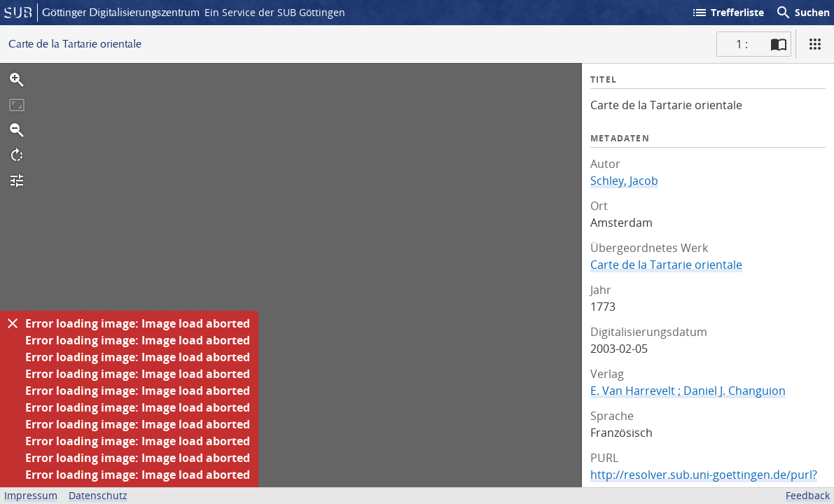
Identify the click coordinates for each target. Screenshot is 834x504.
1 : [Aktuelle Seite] (742, 44)
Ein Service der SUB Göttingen (275, 12)
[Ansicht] (815, 44)
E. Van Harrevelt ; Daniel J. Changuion (688, 391)
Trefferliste (728, 13)
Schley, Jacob (624, 181)
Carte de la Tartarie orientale (666, 265)
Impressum (31, 495)
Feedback (808, 495)
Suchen (802, 13)
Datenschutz (98, 495)
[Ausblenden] (13, 323)
